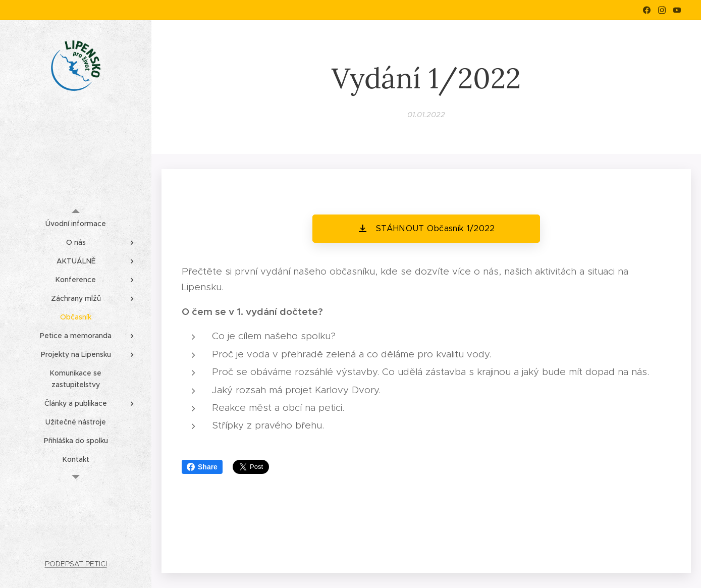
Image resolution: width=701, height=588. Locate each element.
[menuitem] (76, 224)
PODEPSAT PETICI (76, 564)
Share (202, 467)
